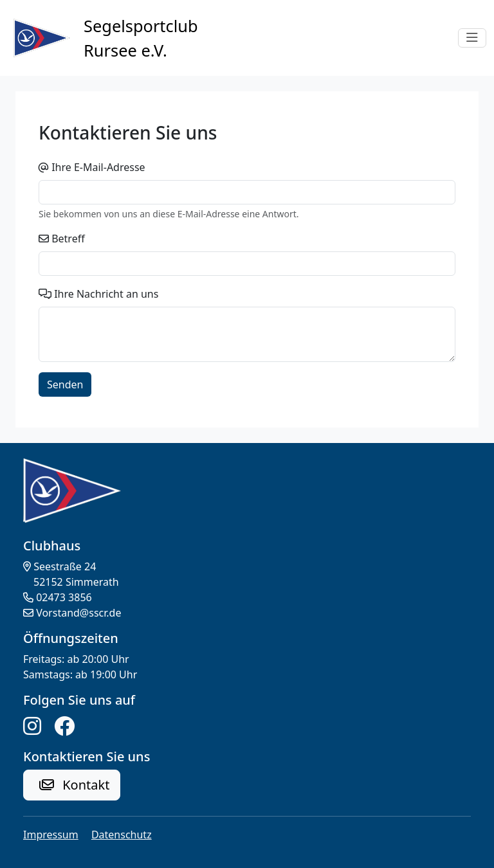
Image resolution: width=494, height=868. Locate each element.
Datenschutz (122, 835)
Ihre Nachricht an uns (106, 294)
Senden (65, 384)
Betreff (68, 239)
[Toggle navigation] (472, 38)
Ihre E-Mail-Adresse (98, 167)
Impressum (51, 835)
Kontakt (74, 785)
